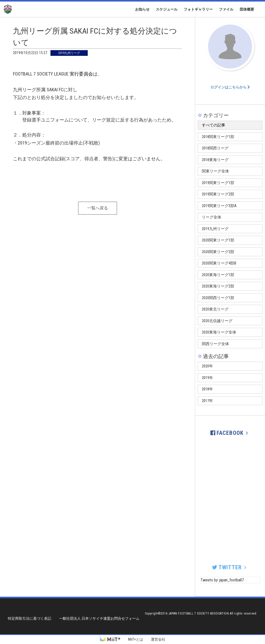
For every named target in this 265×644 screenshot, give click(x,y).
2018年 (207, 389)
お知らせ (142, 9)
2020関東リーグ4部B (219, 263)
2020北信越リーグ (217, 321)
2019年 (207, 378)
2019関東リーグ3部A (219, 206)
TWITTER (230, 567)
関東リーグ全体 (215, 171)
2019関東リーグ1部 (218, 183)
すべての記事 (214, 125)
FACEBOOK (230, 433)
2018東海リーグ (215, 160)
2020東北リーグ (215, 309)
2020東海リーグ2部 (218, 286)
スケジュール (167, 9)
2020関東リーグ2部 (218, 252)
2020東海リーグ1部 (218, 275)
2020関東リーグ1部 (218, 240)
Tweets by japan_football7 (222, 580)
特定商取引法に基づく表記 (30, 618)
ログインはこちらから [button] (230, 87)
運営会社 (158, 639)
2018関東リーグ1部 (218, 137)
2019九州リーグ (215, 229)
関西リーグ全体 (215, 344)
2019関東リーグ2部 (218, 194)
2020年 (207, 366)
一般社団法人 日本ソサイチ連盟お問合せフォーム (99, 618)
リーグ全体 (212, 217)
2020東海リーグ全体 (219, 332)
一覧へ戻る (98, 208)
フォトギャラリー (198, 9)
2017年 (207, 401)
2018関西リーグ (215, 148)
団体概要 (247, 9)
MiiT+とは (136, 639)
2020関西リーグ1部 (218, 298)
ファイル (226, 9)
